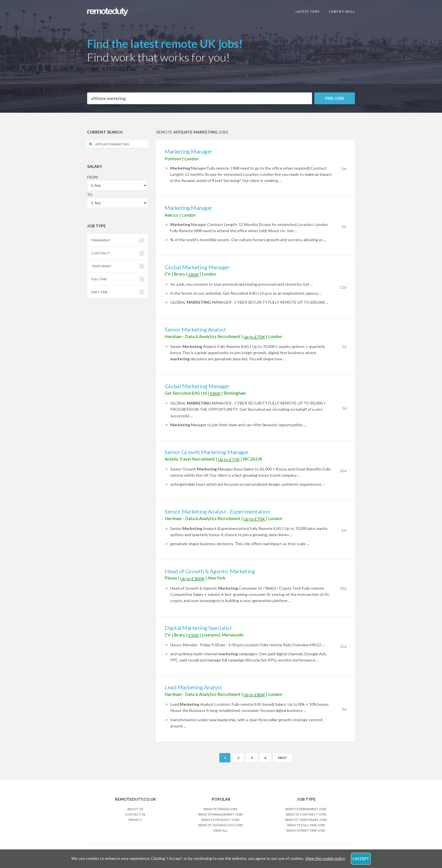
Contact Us (135, 814)
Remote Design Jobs (220, 809)
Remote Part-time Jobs (306, 830)
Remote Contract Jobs (306, 814)
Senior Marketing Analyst (195, 329)
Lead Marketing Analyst (193, 687)
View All (221, 830)
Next (283, 758)
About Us (135, 809)
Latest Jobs (308, 11)
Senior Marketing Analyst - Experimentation (217, 511)
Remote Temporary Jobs (306, 820)
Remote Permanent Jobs (306, 809)
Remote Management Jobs (220, 814)
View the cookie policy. (325, 858)
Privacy (135, 820)
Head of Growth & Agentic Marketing (210, 571)
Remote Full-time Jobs (306, 825)
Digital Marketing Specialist (198, 628)
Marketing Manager (189, 151)
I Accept (361, 859)
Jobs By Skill (342, 11)
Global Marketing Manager (197, 267)
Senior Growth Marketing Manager (207, 452)
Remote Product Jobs (220, 820)
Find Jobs (335, 98)
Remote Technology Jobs (221, 825)
